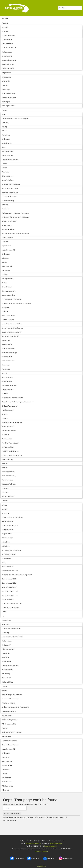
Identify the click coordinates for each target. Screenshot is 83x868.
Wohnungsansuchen (8, 106)
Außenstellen (6, 736)
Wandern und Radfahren (10, 192)
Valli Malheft (6, 270)
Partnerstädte (6, 661)
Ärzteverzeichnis (7, 44)
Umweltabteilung (7, 377)
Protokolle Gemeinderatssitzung (12, 517)
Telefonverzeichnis (50, 846)
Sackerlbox (5, 435)
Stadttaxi (5, 414)
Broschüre (5, 205)
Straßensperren (7, 56)
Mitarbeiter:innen (7, 538)
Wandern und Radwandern (11, 184)
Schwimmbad (6, 778)
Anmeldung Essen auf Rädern (12, 324)
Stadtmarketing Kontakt (10, 720)
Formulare (5, 85)
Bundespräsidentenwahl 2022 (12, 604)
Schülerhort (6, 258)
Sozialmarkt (6, 307)
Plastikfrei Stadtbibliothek (10, 451)
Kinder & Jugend (7, 238)
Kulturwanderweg (7, 176)
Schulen (4, 131)
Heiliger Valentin (7, 670)
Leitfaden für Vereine (9, 431)
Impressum (38, 851)
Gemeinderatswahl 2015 (10, 595)
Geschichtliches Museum (10, 160)
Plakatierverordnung (8, 703)
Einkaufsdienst (7, 287)
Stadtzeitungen (7, 52)
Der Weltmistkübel (8, 447)
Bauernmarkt (6, 365)
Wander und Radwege (9, 353)
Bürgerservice (6, 73)
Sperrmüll (5, 394)
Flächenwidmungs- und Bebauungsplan (15, 119)
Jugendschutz (6, 246)
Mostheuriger (6, 369)
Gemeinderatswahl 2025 (10, 571)
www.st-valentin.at (56, 843)
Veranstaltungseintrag (9, 711)
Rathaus (5, 501)
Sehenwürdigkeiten (8, 349)
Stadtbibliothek (7, 143)
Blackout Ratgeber (8, 496)
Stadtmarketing (7, 716)
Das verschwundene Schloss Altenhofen (15, 234)
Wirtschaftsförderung (9, 484)
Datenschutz (45, 851)
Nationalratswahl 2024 (9, 579)
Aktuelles (5, 23)
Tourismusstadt (7, 357)
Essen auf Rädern (8, 320)
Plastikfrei (5, 418)
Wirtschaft (5, 464)
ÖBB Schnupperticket (9, 98)
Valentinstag (6, 674)
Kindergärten (6, 139)
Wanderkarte (6, 209)
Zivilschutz (5, 488)
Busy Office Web (42, 866)
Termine (5, 686)
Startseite (5, 18)
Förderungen (6, 89)
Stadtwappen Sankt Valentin (11, 629)
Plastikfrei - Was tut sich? (10, 443)
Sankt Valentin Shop (8, 93)
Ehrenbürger (6, 633)
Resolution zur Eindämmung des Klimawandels (17, 402)
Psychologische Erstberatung (11, 299)
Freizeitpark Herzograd (9, 197)
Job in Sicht (6, 542)
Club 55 (4, 283)
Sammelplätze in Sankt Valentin (12, 398)
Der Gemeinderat (7, 567)
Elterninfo (5, 242)
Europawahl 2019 (8, 599)
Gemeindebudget (7, 521)
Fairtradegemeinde (8, 649)
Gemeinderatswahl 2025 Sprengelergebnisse (17, 575)
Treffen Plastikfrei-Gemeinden (12, 455)
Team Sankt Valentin (8, 316)
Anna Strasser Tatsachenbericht (12, 637)
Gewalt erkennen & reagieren (11, 332)
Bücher (4, 147)
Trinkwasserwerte (8, 390)
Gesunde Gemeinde (8, 295)
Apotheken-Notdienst (9, 48)
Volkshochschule (7, 156)
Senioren (5, 312)
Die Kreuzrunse (7, 225)
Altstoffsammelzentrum (9, 385)
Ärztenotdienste (7, 40)
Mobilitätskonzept (7, 410)
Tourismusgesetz (7, 480)
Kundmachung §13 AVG (10, 526)
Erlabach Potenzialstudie (10, 406)
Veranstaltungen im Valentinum (12, 695)
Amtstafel (5, 27)
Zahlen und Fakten (8, 68)
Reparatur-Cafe (7, 439)
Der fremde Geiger (8, 229)
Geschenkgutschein (8, 291)
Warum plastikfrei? (8, 427)
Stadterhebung (7, 641)
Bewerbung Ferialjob (9, 554)
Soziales (4, 275)
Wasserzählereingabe (9, 60)
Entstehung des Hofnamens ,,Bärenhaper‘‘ (16, 217)
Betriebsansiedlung (8, 472)
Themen (5, 110)
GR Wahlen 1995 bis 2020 (10, 608)
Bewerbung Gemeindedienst (11, 550)
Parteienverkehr (7, 558)
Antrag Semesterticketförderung (12, 328)
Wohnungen (6, 102)
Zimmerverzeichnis (8, 361)
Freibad (4, 168)
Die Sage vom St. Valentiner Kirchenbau (15, 213)
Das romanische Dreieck (10, 188)
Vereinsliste (6, 172)
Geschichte (5, 657)
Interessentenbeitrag (9, 476)
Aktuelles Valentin (8, 64)
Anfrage (4, 505)
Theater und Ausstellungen (11, 699)
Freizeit (4, 164)
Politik (4, 562)
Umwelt (4, 373)
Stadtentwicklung (7, 682)
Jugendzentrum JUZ (8, 250)
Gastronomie (6, 340)
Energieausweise (7, 530)
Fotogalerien (6, 653)
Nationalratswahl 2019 (9, 583)
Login (3, 616)
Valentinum (5, 790)
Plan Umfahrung (7, 459)
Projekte (4, 728)
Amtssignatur (6, 513)
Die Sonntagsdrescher (9, 221)
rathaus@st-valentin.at (33, 843)
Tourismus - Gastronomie (10, 336)
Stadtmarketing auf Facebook (12, 732)
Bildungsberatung (8, 151)
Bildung (4, 127)
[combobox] (70, 8)
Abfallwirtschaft (7, 381)
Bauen (4, 114)
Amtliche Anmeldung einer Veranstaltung (15, 707)
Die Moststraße (7, 344)
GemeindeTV (6, 678)
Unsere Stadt (6, 620)
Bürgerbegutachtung (8, 36)
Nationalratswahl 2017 (9, 587)
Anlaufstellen (6, 81)
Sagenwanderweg (8, 201)
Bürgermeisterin (7, 534)
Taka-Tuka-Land (7, 266)
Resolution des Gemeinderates (12, 422)
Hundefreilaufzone (8, 180)
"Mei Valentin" (6, 645)
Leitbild (4, 612)
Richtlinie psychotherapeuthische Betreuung (16, 303)
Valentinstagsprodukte (9, 724)
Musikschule (6, 135)
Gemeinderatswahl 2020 (10, 591)
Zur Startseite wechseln (12, 814)
